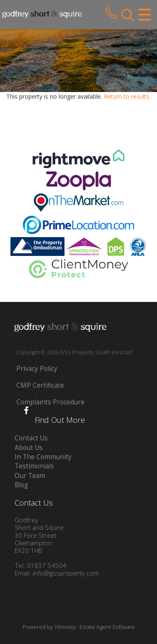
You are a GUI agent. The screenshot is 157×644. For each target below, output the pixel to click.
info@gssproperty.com (66, 573)
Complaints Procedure (50, 402)
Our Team (30, 476)
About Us (29, 448)
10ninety (65, 627)
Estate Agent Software (107, 627)
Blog (21, 485)
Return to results (126, 96)
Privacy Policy (37, 369)
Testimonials (34, 466)
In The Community (43, 457)
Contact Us (31, 438)
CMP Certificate (40, 385)
